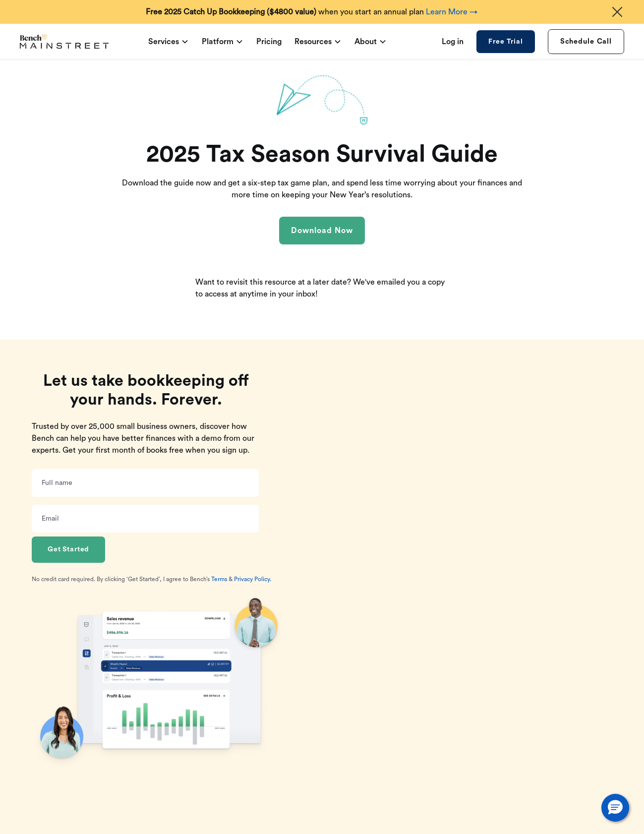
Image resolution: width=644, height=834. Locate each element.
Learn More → (452, 12)
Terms (219, 579)
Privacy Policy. (253, 579)
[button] (615, 808)
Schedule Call (586, 41)
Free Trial (505, 42)
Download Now (322, 231)
